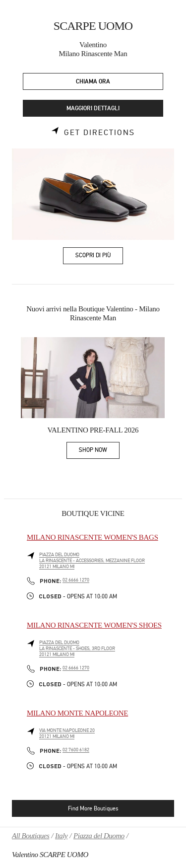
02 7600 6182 (76, 750)
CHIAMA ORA (93, 82)
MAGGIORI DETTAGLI (93, 108)
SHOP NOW (99, 452)
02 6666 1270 (76, 580)
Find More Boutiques (93, 808)
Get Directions (99, 133)
